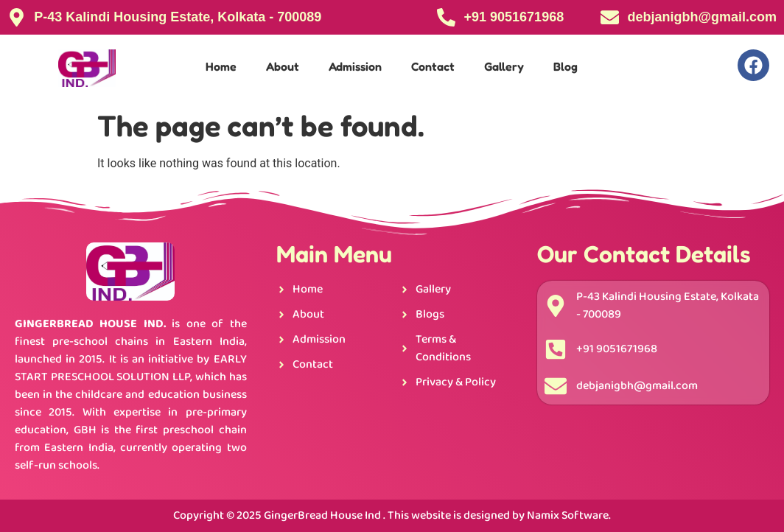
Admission (355, 66)
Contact (433, 66)
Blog (566, 66)
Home (221, 66)
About (283, 66)
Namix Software (568, 515)
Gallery (504, 66)
